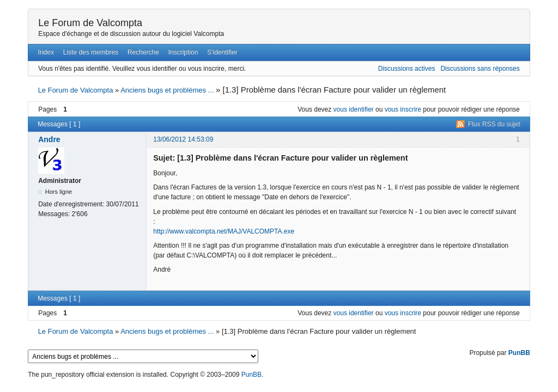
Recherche (143, 52)
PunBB (519, 353)
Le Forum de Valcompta (90, 23)
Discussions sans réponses (480, 69)
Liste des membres (91, 52)
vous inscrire (403, 109)
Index (46, 52)
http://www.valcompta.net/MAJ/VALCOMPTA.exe (224, 231)
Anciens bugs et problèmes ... (167, 90)
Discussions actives (407, 69)
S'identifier (222, 52)
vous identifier (354, 109)
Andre (49, 139)
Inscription (183, 52)
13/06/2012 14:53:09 (183, 139)
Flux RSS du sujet (494, 124)
